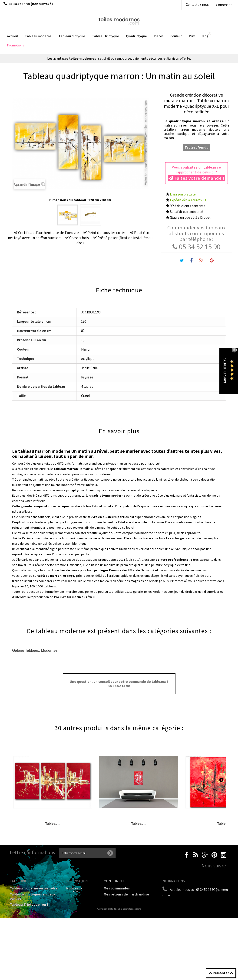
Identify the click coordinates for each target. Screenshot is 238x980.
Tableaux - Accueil (24, 963)
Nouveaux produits (74, 890)
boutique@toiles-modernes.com (204, 905)
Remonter (221, 973)
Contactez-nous (198, 5)
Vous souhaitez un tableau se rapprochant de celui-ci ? (196, 173)
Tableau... (53, 823)
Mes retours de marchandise (126, 894)
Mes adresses (114, 906)
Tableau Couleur (23, 941)
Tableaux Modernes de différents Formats (28, 927)
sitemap (73, 904)
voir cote (133, 560)
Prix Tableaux (21, 935)
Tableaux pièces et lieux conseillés (29, 955)
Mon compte (114, 881)
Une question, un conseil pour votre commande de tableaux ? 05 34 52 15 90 (119, 684)
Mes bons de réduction (122, 923)
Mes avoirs (112, 900)
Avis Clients (225, 371)
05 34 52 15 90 (196, 247)
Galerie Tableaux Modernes (35, 650)
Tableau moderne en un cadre (34, 888)
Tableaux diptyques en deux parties (33, 896)
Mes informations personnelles (118, 914)
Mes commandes (117, 888)
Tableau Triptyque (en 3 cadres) (29, 907)
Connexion (224, 5)
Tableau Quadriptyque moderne (28, 917)
